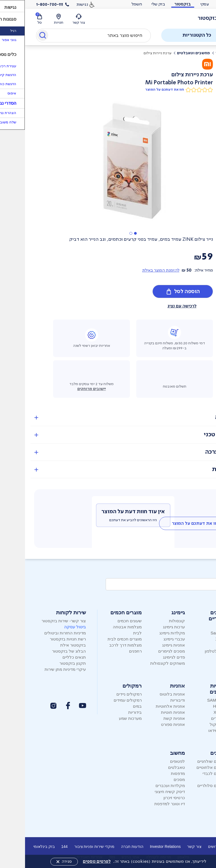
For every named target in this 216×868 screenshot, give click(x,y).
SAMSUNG (193, 700)
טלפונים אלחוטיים (187, 767)
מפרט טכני (192, 435)
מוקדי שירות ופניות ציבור (69, 847)
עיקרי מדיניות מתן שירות (40, 669)
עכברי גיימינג (149, 639)
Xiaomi (197, 639)
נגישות (57, 4)
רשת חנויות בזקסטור (43, 639)
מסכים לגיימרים (147, 651)
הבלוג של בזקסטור (44, 651)
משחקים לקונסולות (143, 663)
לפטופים (152, 761)
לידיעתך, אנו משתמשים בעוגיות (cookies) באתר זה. (119, 861)
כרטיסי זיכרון (149, 798)
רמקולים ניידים (104, 694)
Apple (198, 627)
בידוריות (110, 712)
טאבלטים (151, 767)
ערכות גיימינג (149, 627)
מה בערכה (193, 452)
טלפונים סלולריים (188, 785)
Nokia (198, 645)
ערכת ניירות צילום (132, 53)
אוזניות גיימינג (148, 645)
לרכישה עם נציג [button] (157, 306)
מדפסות (153, 773)
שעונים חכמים (105, 621)
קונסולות (152, 621)
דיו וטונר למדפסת (145, 804)
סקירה (198, 417)
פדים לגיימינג (149, 657)
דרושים (189, 847)
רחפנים (110, 651)
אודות (206, 847)
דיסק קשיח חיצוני (145, 792)
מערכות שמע (105, 718)
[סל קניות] (14, 19)
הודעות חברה (107, 847)
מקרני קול (194, 724)
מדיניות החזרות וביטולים (40, 633)
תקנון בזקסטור (48, 663)
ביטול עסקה (50, 627)
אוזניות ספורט (148, 724)
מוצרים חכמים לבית (100, 639)
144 (39, 847)
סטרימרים (195, 718)
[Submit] (17, 36)
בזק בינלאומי (19, 847)
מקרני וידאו (193, 730)
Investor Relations (140, 847)
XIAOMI (196, 712)
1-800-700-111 (25, 4)
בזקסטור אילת (48, 645)
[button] (110, 233)
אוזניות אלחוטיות (145, 706)
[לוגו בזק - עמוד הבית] (189, 18)
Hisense (195, 706)
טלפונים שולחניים (188, 761)
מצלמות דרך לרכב (100, 645)
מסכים (154, 779)
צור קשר (169, 847)
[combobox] (69, 36)
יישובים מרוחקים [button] (67, 389)
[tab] (170, 523)
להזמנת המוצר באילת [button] (136, 270)
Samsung (194, 633)
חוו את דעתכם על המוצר (140, 90)
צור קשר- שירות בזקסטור (39, 621)
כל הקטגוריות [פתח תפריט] (179, 35)
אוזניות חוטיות (148, 712)
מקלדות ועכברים (145, 785)
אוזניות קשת (149, 718)
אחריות (197, 469)
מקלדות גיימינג (147, 633)
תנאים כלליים (49, 657)
